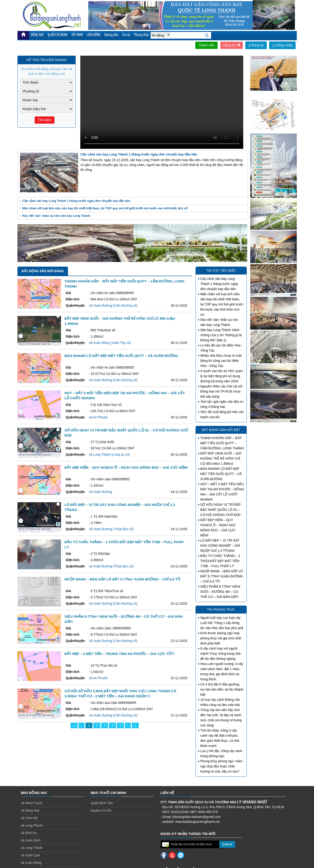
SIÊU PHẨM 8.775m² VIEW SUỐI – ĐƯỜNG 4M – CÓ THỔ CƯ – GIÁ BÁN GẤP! (220, 592)
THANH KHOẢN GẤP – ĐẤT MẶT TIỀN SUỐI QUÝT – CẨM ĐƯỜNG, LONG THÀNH (222, 443)
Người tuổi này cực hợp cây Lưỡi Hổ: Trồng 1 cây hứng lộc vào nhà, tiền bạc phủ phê (222, 623)
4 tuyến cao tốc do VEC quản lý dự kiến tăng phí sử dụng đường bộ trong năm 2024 (222, 376)
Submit (227, 844)
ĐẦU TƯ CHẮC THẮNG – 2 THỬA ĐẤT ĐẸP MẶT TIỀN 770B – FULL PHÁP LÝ (220, 561)
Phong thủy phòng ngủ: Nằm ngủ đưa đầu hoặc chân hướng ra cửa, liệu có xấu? (221, 766)
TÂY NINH (77, 35)
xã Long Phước (32, 825)
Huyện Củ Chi (101, 810)
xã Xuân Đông (31, 863)
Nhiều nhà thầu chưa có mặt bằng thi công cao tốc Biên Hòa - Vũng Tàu (221, 361)
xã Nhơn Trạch (32, 803)
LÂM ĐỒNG (94, 35)
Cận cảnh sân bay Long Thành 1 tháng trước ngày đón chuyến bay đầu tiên (76, 201)
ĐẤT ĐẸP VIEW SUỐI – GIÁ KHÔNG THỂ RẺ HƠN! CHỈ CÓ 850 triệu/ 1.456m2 (221, 458)
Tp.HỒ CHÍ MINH (57, 35)
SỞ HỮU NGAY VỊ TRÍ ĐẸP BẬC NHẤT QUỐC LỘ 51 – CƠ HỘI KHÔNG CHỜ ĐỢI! (221, 510)
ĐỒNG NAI (37, 35)
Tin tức (126, 35)
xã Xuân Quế (30, 855)
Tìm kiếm (45, 120)
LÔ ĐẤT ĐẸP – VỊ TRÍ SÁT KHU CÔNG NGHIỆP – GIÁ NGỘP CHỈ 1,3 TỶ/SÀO (220, 546)
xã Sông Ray (30, 810)
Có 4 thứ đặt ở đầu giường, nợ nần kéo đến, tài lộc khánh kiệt (222, 689)
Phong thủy (141, 35)
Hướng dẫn (111, 35)
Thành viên (206, 45)
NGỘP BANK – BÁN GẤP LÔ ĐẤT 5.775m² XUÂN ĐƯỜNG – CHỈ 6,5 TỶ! (222, 576)
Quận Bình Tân (102, 803)
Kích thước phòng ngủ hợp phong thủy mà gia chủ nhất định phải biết (221, 638)
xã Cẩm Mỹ (29, 818)
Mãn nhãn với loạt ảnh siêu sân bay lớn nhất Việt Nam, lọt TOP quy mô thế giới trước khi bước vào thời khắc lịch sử (105, 208)
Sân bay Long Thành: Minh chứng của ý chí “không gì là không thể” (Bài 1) (221, 335)
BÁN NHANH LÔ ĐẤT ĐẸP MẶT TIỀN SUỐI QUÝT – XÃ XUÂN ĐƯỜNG (221, 474)
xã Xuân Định (31, 840)
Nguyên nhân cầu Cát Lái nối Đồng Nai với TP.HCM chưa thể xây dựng (221, 391)
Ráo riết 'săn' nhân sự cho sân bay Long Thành (56, 216)
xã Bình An (29, 833)
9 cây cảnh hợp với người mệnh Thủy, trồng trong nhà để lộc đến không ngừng (221, 654)
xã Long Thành (32, 848)
